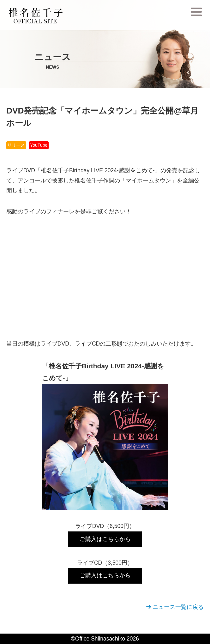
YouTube (39, 145)
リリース (16, 145)
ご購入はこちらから (105, 539)
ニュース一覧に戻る (175, 607)
